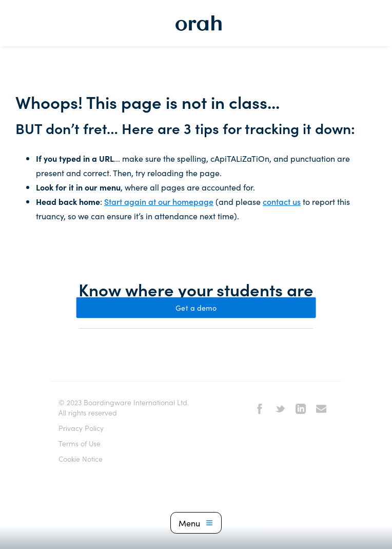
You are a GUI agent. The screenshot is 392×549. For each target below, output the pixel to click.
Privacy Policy (81, 428)
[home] (196, 23)
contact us (282, 201)
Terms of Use (80, 443)
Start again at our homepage (159, 201)
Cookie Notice (81, 459)
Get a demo (196, 308)
